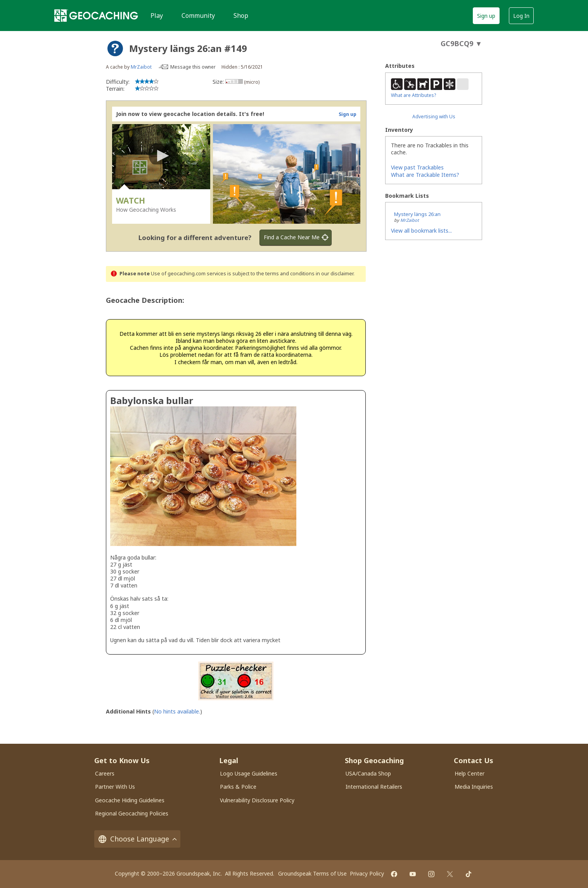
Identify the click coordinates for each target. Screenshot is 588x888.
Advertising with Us (434, 117)
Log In (521, 16)
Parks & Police (238, 787)
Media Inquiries (474, 787)
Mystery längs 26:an (417, 214)
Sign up (486, 16)
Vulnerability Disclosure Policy (257, 800)
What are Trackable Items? (425, 175)
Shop (241, 16)
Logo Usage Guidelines (249, 773)
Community (198, 16)
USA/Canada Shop (368, 773)
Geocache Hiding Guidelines (130, 800)
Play (157, 16)
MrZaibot (141, 67)
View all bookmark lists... (421, 231)
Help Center (470, 773)
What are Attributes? (413, 95)
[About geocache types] (115, 48)
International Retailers (374, 787)
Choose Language (137, 839)
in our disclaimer (335, 274)
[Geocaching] (96, 16)
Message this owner (193, 67)
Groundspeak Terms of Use (312, 873)
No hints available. (177, 711)
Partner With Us (115, 787)
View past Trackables (417, 167)
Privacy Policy (367, 873)
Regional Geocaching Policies (132, 813)
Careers (105, 773)
